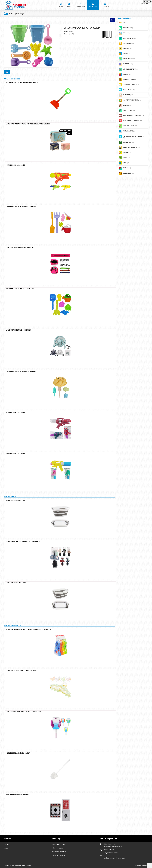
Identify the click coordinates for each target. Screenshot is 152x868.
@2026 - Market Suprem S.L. (13, 866)
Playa (22, 13)
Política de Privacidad (58, 844)
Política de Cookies (58, 848)
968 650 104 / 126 (109, 850)
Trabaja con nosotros (58, 855)
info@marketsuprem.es (111, 853)
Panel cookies (27, 866)
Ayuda (6, 848)
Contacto (7, 844)
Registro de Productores (59, 852)
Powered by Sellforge (141, 866)
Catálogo (13, 13)
